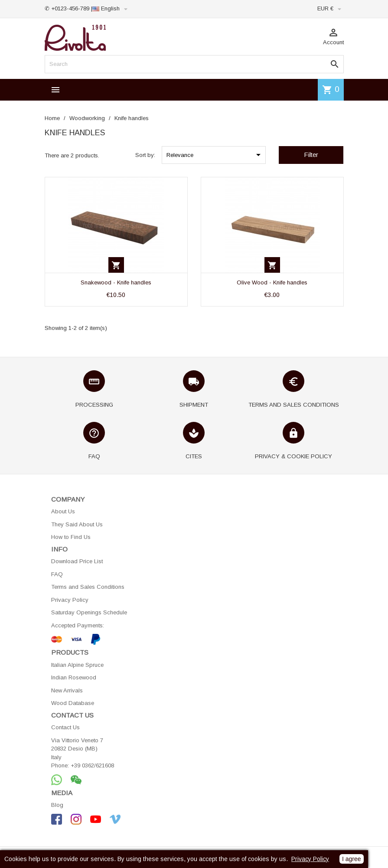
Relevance (215, 155)
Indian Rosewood (74, 677)
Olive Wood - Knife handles (272, 282)
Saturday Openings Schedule (89, 612)
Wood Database (73, 703)
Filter (311, 155)
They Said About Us (77, 524)
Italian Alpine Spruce (77, 665)
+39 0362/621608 (92, 765)
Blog (57, 805)
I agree (352, 859)
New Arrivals (67, 690)
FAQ (57, 574)
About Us (63, 511)
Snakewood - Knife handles (116, 282)
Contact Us (65, 727)
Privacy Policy (70, 600)
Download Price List (77, 561)
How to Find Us (71, 537)
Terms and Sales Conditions (88, 587)
